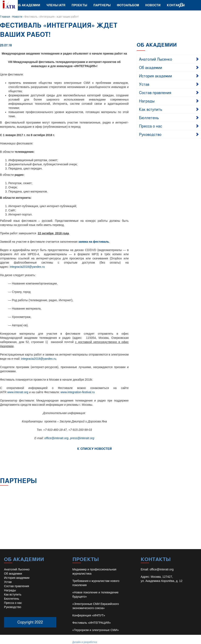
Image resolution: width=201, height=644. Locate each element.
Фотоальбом (128, 5)
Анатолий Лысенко (156, 59)
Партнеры (102, 5)
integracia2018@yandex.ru (27, 267)
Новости (153, 5)
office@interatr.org (56, 438)
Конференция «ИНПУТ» (89, 615)
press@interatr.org (82, 438)
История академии (155, 76)
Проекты (79, 5)
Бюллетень (149, 117)
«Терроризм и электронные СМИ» (96, 630)
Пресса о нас (151, 126)
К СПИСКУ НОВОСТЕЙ (95, 449)
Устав (144, 84)
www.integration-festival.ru (78, 392)
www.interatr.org (18, 392)
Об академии (28, 5)
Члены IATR (56, 5)
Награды (147, 101)
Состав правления (155, 92)
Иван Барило (106, 642)
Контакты (176, 5)
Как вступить (151, 109)
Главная (5, 17)
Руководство (150, 134)
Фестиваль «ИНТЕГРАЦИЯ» (92, 623)
